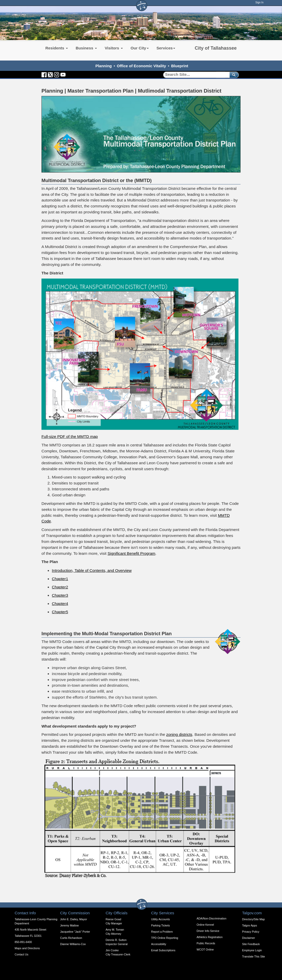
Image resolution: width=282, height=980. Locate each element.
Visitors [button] (114, 48)
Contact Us (22, 954)
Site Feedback (251, 944)
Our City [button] (140, 48)
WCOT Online (205, 949)
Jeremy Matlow (69, 925)
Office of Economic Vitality (142, 66)
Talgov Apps (249, 925)
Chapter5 (60, 612)
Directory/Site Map (253, 919)
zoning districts (179, 734)
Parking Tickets (160, 925)
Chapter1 (60, 579)
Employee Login (252, 950)
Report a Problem (162, 932)
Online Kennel (205, 925)
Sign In (259, 2)
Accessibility (159, 944)
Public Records (206, 943)
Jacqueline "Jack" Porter (75, 932)
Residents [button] (57, 48)
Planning (104, 66)
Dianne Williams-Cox (73, 944)
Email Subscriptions (163, 950)
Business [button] (86, 48)
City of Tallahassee (216, 48)
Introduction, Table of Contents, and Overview (92, 570)
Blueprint (180, 66)
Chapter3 (60, 595)
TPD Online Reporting (165, 938)
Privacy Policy (251, 932)
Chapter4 (60, 604)
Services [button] (166, 48)
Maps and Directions (27, 948)
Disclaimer (249, 938)
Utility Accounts (160, 919)
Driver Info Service (208, 931)
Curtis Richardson (71, 938)
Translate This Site (253, 956)
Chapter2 (60, 587)
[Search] (195, 75)
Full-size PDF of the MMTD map (70, 436)
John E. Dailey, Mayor (73, 919)
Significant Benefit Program (131, 553)
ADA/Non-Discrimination (212, 918)
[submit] (233, 75)
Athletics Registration (210, 937)
